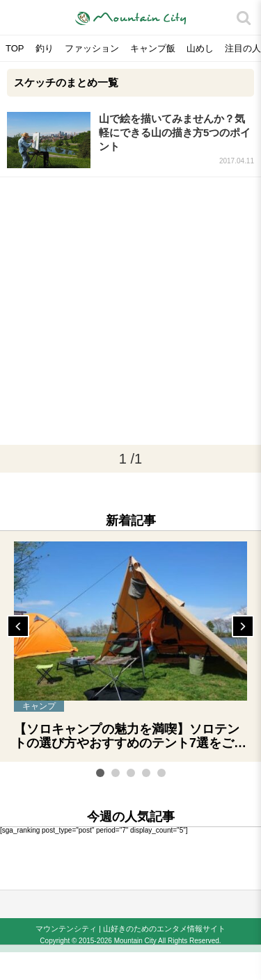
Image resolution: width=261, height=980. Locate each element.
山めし (200, 48)
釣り (45, 48)
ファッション (92, 48)
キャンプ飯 (153, 48)
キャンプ (39, 706)
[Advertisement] (130, 311)
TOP (15, 48)
